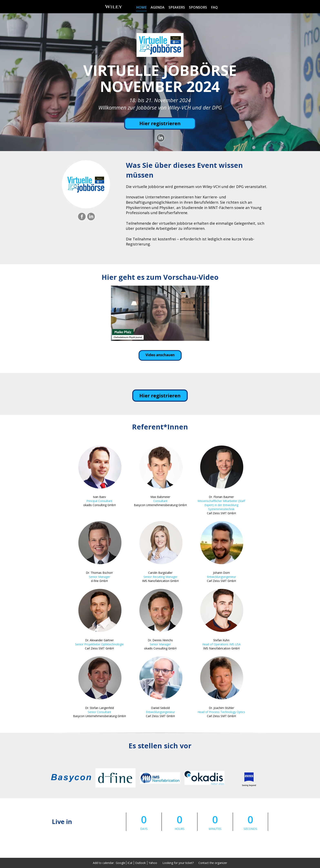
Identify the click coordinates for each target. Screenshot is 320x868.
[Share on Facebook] (81, 217)
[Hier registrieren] (160, 123)
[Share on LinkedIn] (160, 138)
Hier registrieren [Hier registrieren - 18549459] (160, 395)
